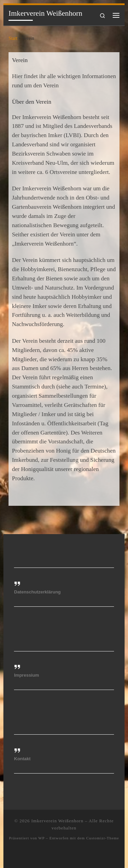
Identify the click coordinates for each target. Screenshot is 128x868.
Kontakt (22, 759)
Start (13, 38)
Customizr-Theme (103, 838)
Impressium (26, 675)
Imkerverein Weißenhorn (58, 821)
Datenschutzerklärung (37, 592)
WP (41, 838)
